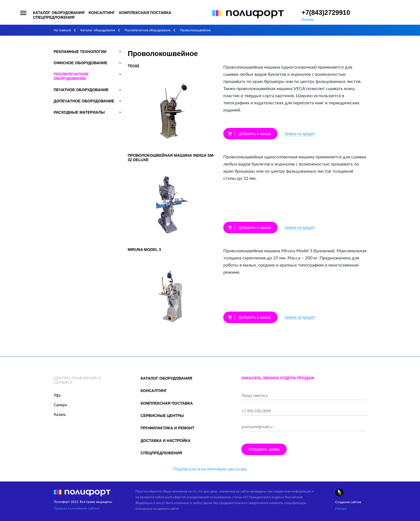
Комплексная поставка (145, 13)
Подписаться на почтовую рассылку (210, 469)
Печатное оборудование (81, 90)
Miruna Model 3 (144, 250)
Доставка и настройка (166, 441)
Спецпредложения (54, 17)
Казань (308, 19)
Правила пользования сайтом (76, 508)
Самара (60, 405)
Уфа (57, 395)
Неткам (341, 509)
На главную (62, 30)
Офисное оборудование (81, 63)
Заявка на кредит (300, 134)
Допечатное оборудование (84, 101)
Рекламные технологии (80, 52)
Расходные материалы (79, 112)
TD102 (134, 66)
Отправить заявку (264, 449)
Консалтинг (102, 13)
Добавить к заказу (249, 134)
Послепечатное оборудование (148, 30)
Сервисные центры (162, 416)
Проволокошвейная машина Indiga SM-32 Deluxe (171, 158)
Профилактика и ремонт (168, 428)
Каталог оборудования (59, 13)
